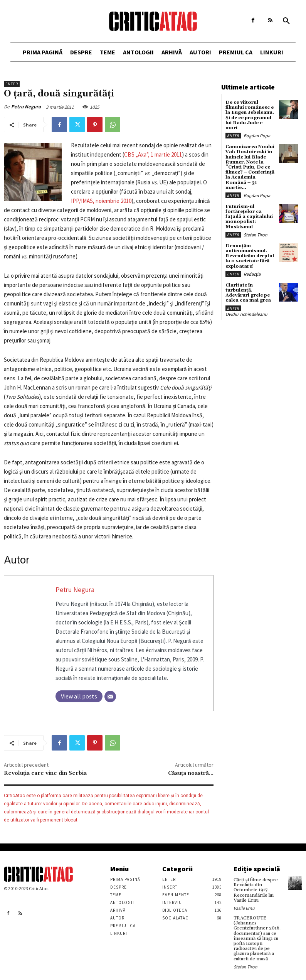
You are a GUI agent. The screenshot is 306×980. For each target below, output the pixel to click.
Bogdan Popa (257, 136)
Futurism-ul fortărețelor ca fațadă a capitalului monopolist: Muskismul (249, 217)
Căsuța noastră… (191, 773)
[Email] (110, 697)
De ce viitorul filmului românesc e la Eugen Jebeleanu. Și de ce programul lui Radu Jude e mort (250, 115)
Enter (12, 84)
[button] (286, 21)
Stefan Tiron (256, 235)
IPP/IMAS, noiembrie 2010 (101, 201)
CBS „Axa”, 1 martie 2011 (153, 154)
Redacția (252, 274)
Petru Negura (26, 107)
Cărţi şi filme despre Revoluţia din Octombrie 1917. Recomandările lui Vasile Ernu (256, 890)
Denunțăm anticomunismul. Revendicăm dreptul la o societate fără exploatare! (250, 256)
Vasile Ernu (244, 908)
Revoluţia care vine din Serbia (45, 773)
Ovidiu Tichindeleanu (246, 314)
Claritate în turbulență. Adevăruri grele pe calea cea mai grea (248, 293)
